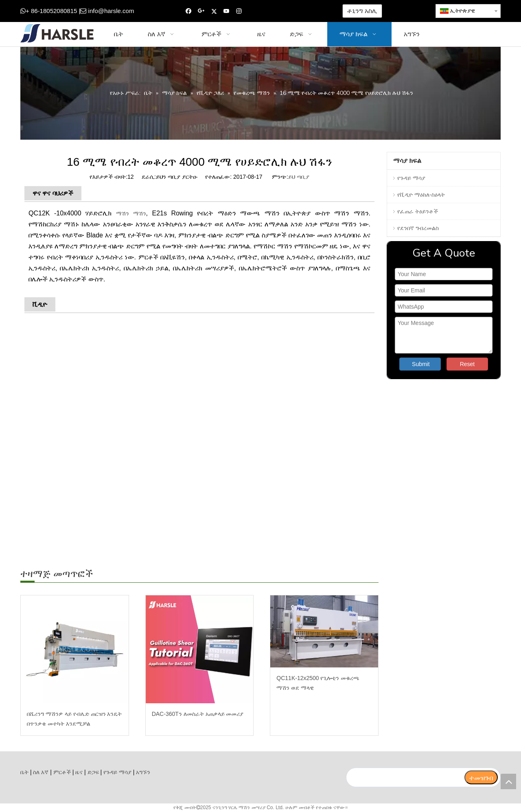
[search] (405, 777)
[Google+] (201, 11)
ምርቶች (62, 772)
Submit (421, 364)
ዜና (79, 772)
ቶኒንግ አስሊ (362, 11)
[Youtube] (227, 11)
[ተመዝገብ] (481, 777)
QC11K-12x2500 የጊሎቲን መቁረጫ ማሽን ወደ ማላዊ (318, 683)
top (508, 781)
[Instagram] (239, 11)
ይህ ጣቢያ (299, 177)
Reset (467, 364)
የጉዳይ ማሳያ (411, 178)
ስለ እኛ (41, 772)
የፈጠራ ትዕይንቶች (418, 211)
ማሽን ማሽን (131, 213)
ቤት (24, 772)
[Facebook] (189, 11)
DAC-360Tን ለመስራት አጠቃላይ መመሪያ (198, 714)
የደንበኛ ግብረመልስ (418, 228)
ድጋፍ (93, 772)
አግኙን (143, 772)
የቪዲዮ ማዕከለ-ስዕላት (421, 195)
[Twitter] (214, 11)
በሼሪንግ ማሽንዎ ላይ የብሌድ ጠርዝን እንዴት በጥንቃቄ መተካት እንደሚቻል (74, 719)
